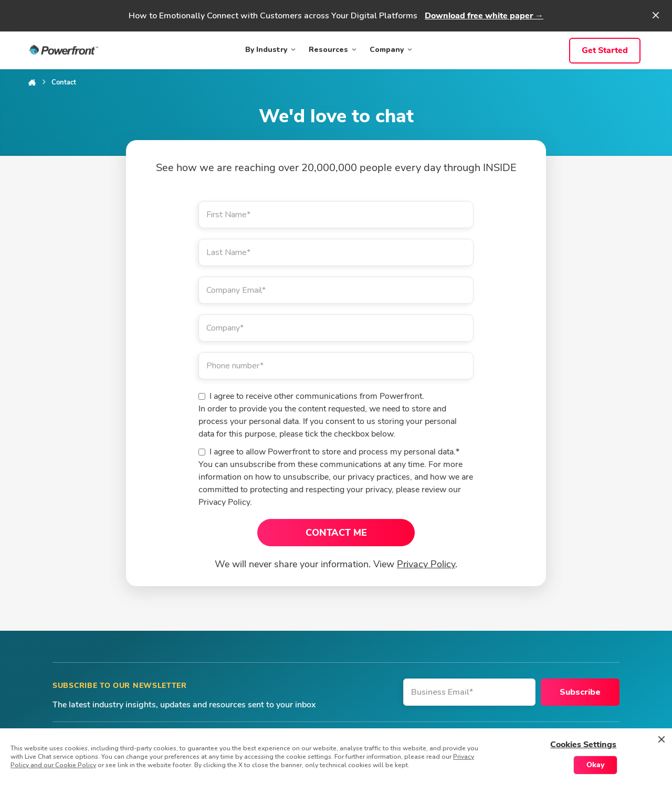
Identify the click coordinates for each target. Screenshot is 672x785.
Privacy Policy (426, 564)
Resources (328, 50)
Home (32, 82)
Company (387, 50)
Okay (595, 765)
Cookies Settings (583, 745)
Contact (64, 82)
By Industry (266, 50)
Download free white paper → (484, 16)
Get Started (605, 50)
